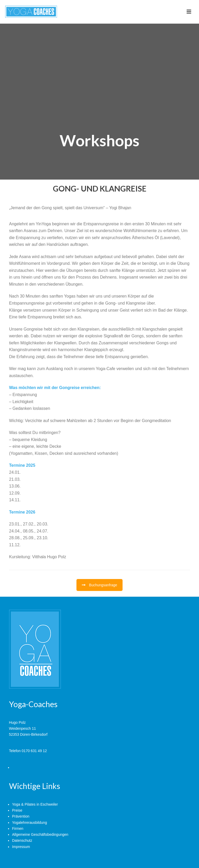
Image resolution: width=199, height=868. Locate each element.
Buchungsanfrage (99, 585)
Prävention (21, 816)
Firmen (18, 828)
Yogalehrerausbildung (29, 823)
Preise (17, 810)
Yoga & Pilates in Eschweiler (35, 804)
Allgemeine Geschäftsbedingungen (40, 834)
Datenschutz (22, 840)
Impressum (21, 847)
